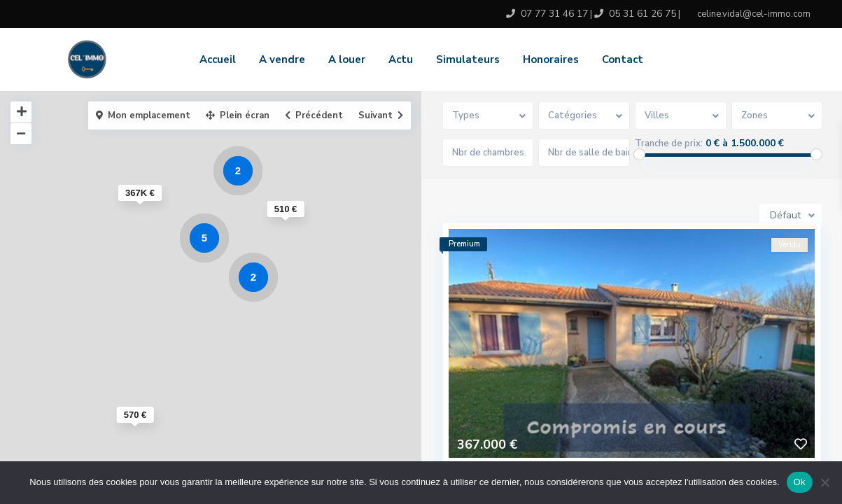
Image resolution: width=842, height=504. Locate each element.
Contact (623, 59)
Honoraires (551, 59)
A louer (347, 59)
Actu (401, 59)
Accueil (218, 59)
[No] (825, 482)
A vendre (282, 59)
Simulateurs (468, 59)
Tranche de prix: (669, 143)
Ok (800, 482)
